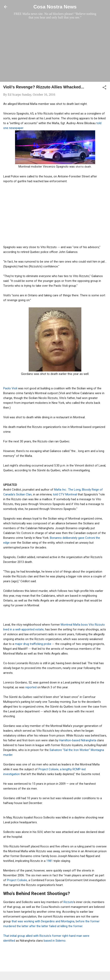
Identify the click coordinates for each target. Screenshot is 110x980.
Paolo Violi (10, 388)
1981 (49, 861)
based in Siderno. (55, 941)
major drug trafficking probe (33, 644)
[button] (104, 88)
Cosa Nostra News (55, 7)
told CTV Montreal (65, 494)
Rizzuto (68, 902)
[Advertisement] (55, 50)
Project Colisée (17, 880)
